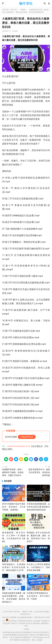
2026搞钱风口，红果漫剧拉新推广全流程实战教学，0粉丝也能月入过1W (14, 567)
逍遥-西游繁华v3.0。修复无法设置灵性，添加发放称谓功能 (39, 472)
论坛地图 (36, 621)
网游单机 (37, 623)
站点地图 (21, 617)
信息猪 (26, 629)
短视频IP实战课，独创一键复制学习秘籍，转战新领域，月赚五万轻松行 (13, 472)
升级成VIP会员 (27, 437)
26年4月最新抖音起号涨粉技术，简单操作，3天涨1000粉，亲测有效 (14, 507)
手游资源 (21, 623)
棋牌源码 (44, 623)
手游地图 (44, 621)
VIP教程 (23, 10)
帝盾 (26, 626)
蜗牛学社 (26, 4)
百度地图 (13, 617)
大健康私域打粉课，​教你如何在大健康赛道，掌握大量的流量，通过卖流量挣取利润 (26, 23)
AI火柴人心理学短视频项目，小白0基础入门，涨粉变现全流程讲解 (38, 567)
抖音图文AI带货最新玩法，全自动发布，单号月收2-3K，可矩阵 (38, 596)
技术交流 (29, 623)
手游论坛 (14, 623)
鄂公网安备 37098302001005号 (19, 621)
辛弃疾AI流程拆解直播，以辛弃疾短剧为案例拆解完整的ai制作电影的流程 (38, 507)
